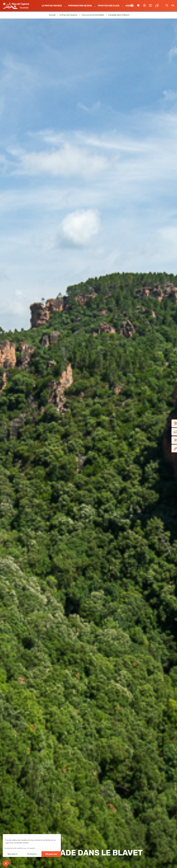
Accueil (52, 15)
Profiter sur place (109, 6)
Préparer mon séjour (80, 6)
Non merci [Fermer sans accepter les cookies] (12, 854)
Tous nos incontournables (93, 15)
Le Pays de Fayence (52, 6)
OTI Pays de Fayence (17, 6)
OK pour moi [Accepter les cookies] (51, 854)
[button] (6, 863)
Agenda (130, 6)
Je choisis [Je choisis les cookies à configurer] (32, 854)
